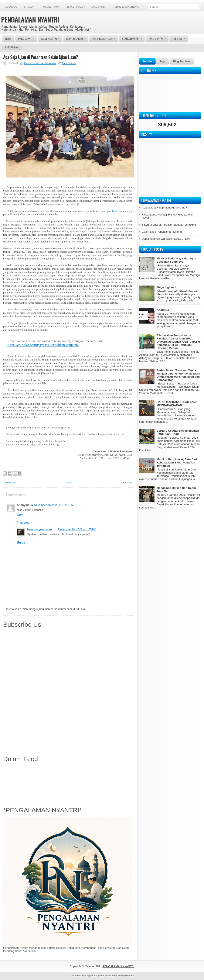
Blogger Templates (95, 976)
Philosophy (28, 38)
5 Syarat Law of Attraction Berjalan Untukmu (169, 225)
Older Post (127, 483)
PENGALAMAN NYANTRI (30, 19)
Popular (147, 61)
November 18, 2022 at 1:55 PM (77, 529)
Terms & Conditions (126, 7)
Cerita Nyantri (133, 38)
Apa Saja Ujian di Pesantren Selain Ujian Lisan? (41, 57)
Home (8, 39)
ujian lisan (112, 211)
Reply (19, 515)
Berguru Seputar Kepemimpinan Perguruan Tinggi (178, 432)
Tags (163, 61)
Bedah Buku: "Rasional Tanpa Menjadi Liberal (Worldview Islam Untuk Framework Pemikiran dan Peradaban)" (178, 375)
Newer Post (11, 483)
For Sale (180, 38)
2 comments (69, 63)
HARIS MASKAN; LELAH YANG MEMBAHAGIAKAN (177, 404)
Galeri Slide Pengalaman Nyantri (162, 232)
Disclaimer (99, 7)
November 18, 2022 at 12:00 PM (54, 505)
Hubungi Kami (50, 7)
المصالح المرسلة (166, 287)
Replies (25, 522)
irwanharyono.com (40, 529)
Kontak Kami (12, 47)
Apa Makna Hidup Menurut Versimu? (164, 208)
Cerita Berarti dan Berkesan (40, 63)
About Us (11, 7)
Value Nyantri (52, 38)
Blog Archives (182, 61)
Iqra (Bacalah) (77, 38)
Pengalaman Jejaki (105, 38)
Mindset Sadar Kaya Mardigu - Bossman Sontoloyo (176, 260)
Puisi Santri (159, 38)
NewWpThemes (126, 976)
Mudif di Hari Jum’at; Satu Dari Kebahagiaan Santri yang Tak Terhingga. (177, 463)
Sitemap (29, 7)
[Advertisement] (69, 784)
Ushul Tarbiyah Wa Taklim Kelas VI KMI (166, 239)
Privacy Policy (75, 7)
